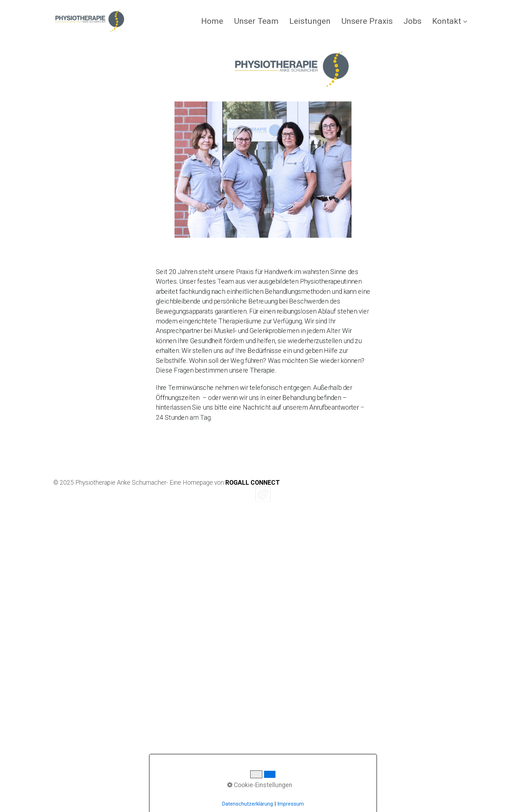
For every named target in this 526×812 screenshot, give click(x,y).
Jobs (412, 21)
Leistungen (310, 21)
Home (212, 21)
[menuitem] (215, 21)
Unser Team (256, 21)
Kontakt (450, 21)
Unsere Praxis (367, 21)
